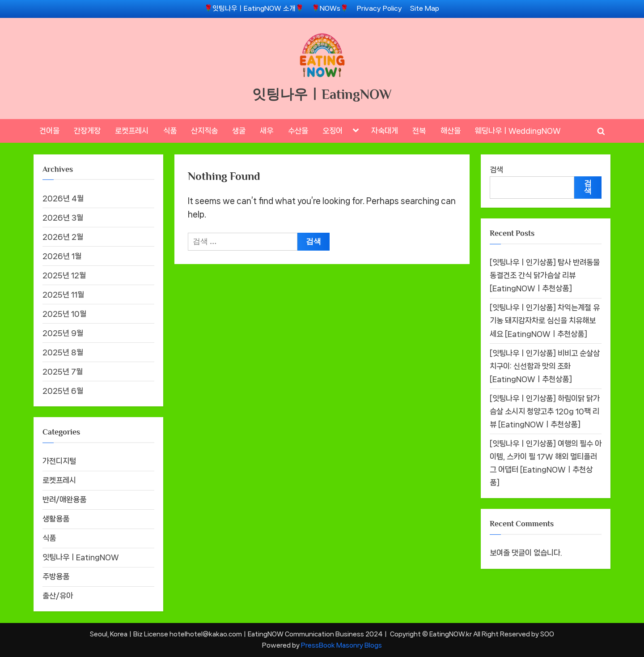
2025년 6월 (63, 391)
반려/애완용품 (64, 499)
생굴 (239, 131)
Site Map (425, 9)
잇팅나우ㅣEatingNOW (322, 94)
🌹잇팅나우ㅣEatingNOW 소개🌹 (254, 9)
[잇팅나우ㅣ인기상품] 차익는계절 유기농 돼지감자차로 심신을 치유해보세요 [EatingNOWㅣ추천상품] (545, 320)
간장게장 (87, 131)
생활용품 (56, 519)
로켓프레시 (132, 131)
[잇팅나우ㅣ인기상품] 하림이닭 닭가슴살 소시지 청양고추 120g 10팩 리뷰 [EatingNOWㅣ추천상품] (545, 411)
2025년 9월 (63, 333)
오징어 (333, 131)
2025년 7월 (63, 371)
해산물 (451, 131)
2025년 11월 (63, 294)
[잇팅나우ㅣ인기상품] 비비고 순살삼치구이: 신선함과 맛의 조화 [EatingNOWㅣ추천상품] (545, 366)
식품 (170, 131)
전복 (419, 131)
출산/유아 (58, 596)
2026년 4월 (63, 198)
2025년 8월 (63, 352)
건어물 (49, 131)
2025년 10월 (64, 314)
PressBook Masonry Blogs (341, 645)
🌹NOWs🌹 (330, 9)
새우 (267, 131)
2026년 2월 (63, 237)
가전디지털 (59, 461)
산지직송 (204, 131)
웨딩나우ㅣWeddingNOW (518, 131)
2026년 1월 (62, 256)
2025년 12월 (64, 275)
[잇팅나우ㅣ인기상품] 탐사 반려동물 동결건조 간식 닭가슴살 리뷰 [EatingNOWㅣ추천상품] (545, 275)
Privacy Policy (379, 9)
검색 (496, 170)
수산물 (298, 131)
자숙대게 (385, 131)
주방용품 (56, 576)
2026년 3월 (63, 218)
